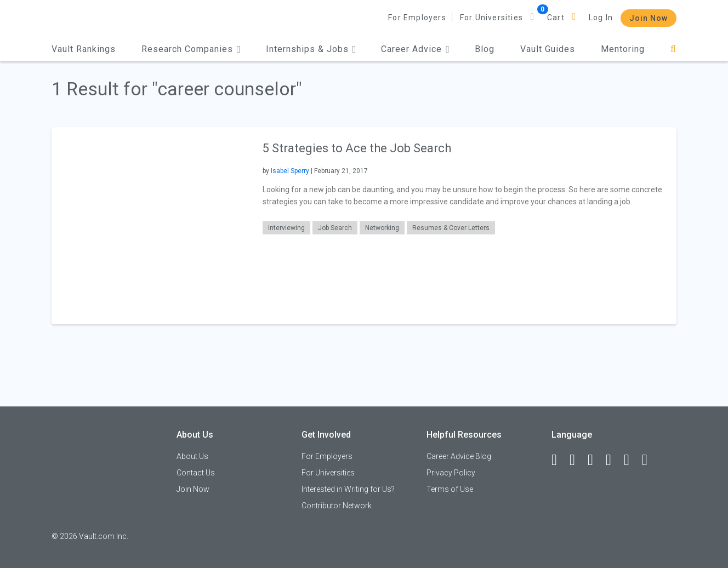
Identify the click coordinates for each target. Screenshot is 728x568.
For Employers (417, 18)
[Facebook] (559, 460)
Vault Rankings (84, 49)
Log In (601, 18)
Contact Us (196, 473)
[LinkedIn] (577, 460)
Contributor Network (337, 506)
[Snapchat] (650, 460)
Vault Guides (548, 49)
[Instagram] (613, 460)
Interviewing (286, 228)
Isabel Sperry (290, 171)
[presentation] (150, 225)
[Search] (673, 49)
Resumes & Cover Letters (451, 228)
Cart (556, 18)
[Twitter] (595, 460)
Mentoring (623, 49)
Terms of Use (450, 489)
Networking (382, 228)
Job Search (335, 228)
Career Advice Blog (459, 456)
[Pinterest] (632, 460)
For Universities (491, 18)
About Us (192, 456)
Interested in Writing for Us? (348, 489)
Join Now (649, 18)
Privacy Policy (451, 473)
